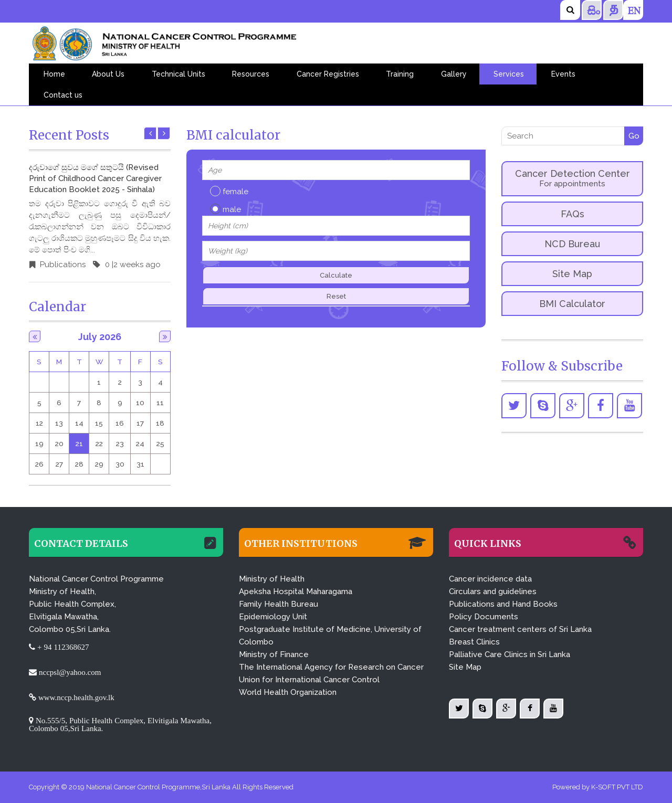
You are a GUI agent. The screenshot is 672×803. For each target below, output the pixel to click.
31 (140, 464)
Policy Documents (484, 617)
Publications (62, 265)
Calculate (336, 275)
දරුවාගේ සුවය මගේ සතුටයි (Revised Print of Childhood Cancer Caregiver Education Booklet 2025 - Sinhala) (95, 178)
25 (160, 443)
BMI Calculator (572, 304)
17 (140, 423)
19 (39, 443)
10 (140, 403)
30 (120, 464)
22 (99, 443)
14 (79, 423)
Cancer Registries (328, 74)
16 (120, 423)
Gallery (454, 74)
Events (563, 74)
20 (59, 443)
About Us (108, 74)
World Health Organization (288, 692)
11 (160, 403)
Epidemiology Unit (273, 617)
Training (400, 74)
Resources (251, 74)
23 (120, 443)
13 (59, 423)
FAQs (573, 214)
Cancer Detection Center (572, 178)
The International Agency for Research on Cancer (331, 667)
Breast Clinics (474, 642)
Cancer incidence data (490, 579)
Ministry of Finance (274, 654)
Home (54, 74)
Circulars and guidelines (493, 591)
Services (509, 74)
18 (160, 423)
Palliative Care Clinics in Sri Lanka (510, 654)
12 (39, 423)
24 (140, 443)
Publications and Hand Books (503, 604)
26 (39, 464)
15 (99, 423)
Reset (336, 296)
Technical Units (178, 74)
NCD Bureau (572, 244)
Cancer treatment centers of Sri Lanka (520, 629)
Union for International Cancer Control (309, 680)
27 (59, 464)
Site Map (572, 274)
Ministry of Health (272, 579)
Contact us (63, 95)
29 (99, 464)
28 (79, 464)
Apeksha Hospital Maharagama (296, 591)
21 (79, 443)
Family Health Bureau (279, 604)
